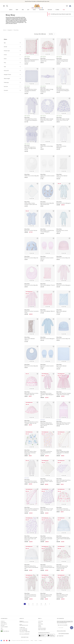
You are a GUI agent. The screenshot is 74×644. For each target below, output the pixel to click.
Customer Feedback (4, 627)
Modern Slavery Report (42, 630)
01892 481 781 (27, 634)
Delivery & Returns (4, 624)
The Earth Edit (60, 636)
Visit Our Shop (41, 621)
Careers (40, 625)
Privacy (36, 640)
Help (2, 628)
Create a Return (4, 623)
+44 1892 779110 (27, 632)
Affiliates (40, 627)
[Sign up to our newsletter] (72, 628)
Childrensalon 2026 (19, 640)
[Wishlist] (67, 6)
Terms (32, 640)
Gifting (2, 630)
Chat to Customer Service (24, 622)
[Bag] (70, 6)
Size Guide (3, 625)
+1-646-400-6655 (24, 630)
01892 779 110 (23, 628)
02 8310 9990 (25, 629)
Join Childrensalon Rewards (63, 634)
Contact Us (3, 621)
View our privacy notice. (61, 631)
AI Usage (40, 640)
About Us (40, 623)
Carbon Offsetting (5, 631)
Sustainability (41, 624)
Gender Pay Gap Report (42, 628)
